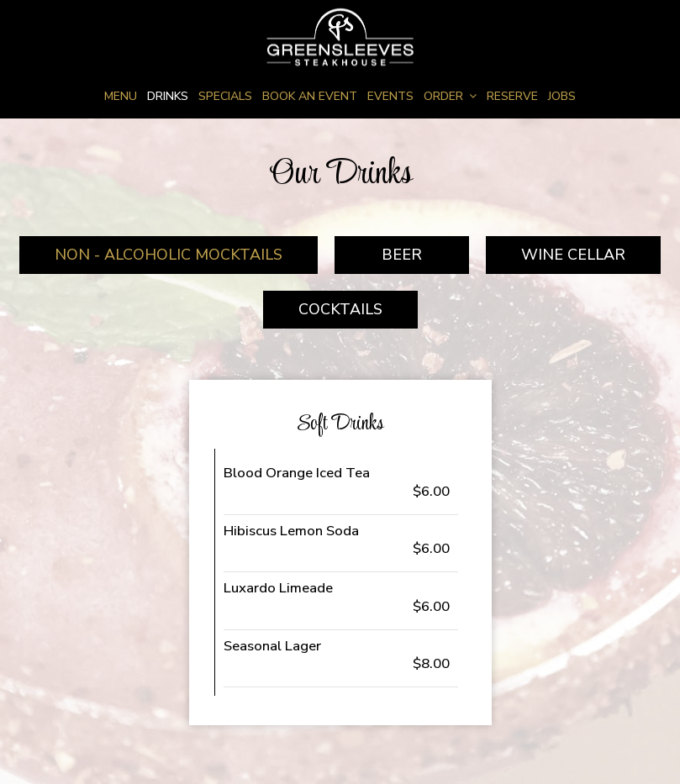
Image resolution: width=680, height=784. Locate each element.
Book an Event (310, 96)
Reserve (512, 96)
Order (450, 96)
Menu (121, 96)
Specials (225, 96)
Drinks (168, 96)
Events (390, 96)
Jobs (562, 96)
